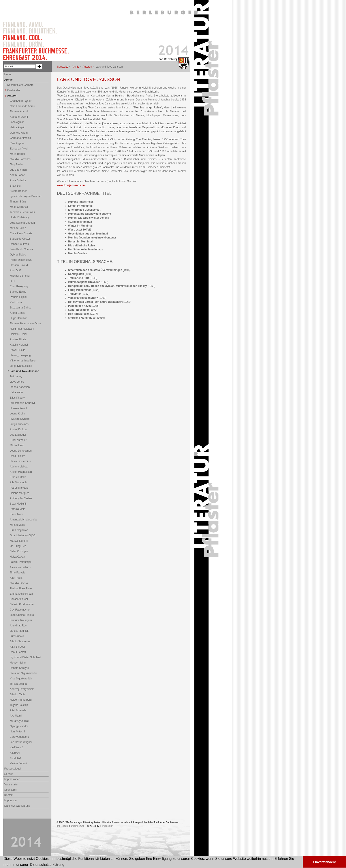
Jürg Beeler (17, 165)
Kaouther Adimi (19, 117)
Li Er (13, 281)
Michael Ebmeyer (20, 276)
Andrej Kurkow (19, 429)
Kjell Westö (17, 747)
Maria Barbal (17, 154)
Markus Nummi (19, 541)
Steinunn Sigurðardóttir (24, 673)
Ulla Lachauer (18, 435)
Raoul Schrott (18, 652)
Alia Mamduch (18, 482)
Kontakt (9, 795)
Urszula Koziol (18, 408)
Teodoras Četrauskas (22, 212)
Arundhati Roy (18, 626)
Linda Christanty (20, 217)
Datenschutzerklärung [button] (47, 865)
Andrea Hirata (18, 339)
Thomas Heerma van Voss (25, 323)
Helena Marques (20, 493)
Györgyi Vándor (19, 726)
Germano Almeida (21, 138)
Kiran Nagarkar (19, 530)
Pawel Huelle (18, 350)
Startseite (63, 67)
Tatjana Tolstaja (19, 705)
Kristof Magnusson (21, 472)
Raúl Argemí (17, 143)
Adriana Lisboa (19, 467)
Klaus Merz (17, 514)
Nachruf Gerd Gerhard (20, 85)
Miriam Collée (18, 228)
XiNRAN (15, 753)
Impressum (11, 800)
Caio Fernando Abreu (23, 106)
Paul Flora (16, 302)
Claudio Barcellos (20, 159)
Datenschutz (78, 826)
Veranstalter (11, 785)
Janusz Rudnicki (20, 631)
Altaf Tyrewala (18, 710)
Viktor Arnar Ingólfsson (23, 361)
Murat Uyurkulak (20, 721)
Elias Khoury (17, 398)
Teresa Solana (18, 684)
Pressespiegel (13, 769)
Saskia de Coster (20, 239)
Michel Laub (17, 445)
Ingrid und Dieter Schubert (25, 657)
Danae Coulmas (19, 244)
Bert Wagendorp (20, 737)
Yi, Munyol (16, 758)
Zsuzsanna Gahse (21, 308)
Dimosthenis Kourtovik (23, 403)
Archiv (75, 67)
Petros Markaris (19, 488)
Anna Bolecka (18, 180)
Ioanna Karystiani (20, 387)
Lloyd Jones (17, 382)
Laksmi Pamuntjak (21, 562)
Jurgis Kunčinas (19, 424)
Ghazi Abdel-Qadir (21, 101)
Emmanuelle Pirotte (22, 594)
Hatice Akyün (18, 127)
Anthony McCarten (21, 498)
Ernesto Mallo (18, 477)
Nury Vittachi (17, 732)
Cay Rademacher (20, 610)
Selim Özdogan (19, 551)
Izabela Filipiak (19, 297)
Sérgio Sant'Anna (20, 641)
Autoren (87, 67)
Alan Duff (15, 270)
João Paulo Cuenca (22, 249)
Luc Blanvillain (18, 170)
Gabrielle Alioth (19, 133)
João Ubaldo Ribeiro (22, 615)
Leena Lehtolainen (21, 451)
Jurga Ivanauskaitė (21, 366)
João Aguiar (17, 122)
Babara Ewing (18, 292)
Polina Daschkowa (21, 260)
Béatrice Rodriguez (21, 620)
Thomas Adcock (19, 112)
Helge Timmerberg (21, 700)
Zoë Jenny (16, 376)
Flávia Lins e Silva (21, 461)
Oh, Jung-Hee (18, 546)
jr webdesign (106, 826)
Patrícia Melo (18, 509)
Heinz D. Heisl (18, 334)
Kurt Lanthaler (18, 440)
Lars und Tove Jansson (25, 371)
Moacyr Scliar (18, 663)
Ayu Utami (16, 716)
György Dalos (18, 255)
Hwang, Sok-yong (20, 355)
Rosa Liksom (18, 456)
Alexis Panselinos (20, 567)
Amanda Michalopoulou (24, 520)
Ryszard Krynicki (20, 419)
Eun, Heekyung (19, 286)
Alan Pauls (16, 578)
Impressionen (12, 779)
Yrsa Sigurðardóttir (21, 679)
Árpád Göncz (18, 313)
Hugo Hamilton (19, 318)
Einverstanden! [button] (324, 862)
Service (9, 774)
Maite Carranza (19, 207)
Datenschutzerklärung (17, 806)
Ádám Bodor (17, 175)
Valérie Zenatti (18, 763)
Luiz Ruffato (17, 636)
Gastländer (14, 90)
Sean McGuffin (19, 504)
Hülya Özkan (18, 557)
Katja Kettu (16, 392)
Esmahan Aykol (19, 149)
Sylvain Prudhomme (22, 604)
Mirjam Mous (18, 525)
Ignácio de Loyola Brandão (26, 196)
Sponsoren (11, 790)
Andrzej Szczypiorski (22, 689)
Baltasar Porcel (19, 599)
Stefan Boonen (19, 191)
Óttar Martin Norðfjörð (23, 535)
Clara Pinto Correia (21, 233)
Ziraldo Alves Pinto (21, 588)
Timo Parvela (18, 573)
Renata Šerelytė (19, 668)
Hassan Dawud (19, 265)
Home (8, 74)
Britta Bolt (16, 186)
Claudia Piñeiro (19, 583)
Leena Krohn (18, 414)
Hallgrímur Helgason (22, 329)
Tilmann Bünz (18, 202)
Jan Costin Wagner (21, 742)
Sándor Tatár (18, 694)
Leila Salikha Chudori (22, 223)
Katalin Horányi (19, 345)
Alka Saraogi (17, 647)
